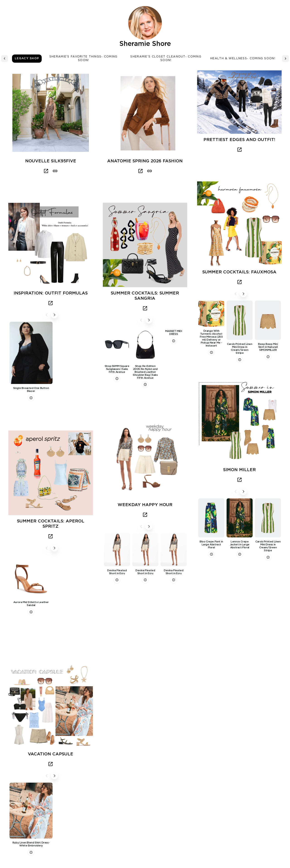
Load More (145, 818)
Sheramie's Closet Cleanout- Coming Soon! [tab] (166, 59)
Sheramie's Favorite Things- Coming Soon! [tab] (83, 59)
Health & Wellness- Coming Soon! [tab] (243, 59)
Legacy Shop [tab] (27, 59)
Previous (47, 315)
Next (54, 315)
